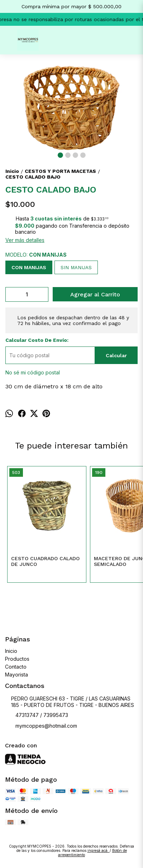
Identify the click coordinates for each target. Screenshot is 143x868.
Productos (17, 659)
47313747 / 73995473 (37, 715)
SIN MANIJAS (76, 268)
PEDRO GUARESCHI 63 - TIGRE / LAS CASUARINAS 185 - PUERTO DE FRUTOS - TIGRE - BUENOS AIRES (70, 702)
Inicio (11, 651)
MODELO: (36, 255)
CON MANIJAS (29, 267)
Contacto (16, 667)
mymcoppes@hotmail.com (41, 726)
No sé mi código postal (33, 372)
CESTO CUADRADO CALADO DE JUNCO (45, 561)
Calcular (116, 355)
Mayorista (16, 675)
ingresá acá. (99, 850)
